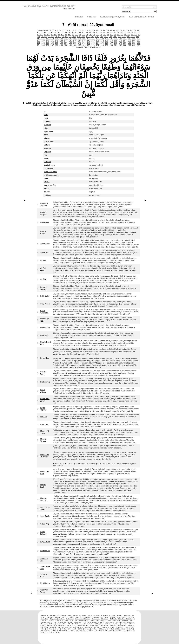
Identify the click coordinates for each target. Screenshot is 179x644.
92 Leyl (57, 629)
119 (57, 39)
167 (66, 43)
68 (66, 35)
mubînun (47, 195)
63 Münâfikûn (89, 624)
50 (108, 32)
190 (66, 45)
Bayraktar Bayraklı (44, 288)
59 (139, 32)
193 (80, 45)
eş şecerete (48, 132)
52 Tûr (85, 622)
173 (93, 43)
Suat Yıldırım (45, 551)
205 (134, 45)
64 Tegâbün (99, 624)
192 (75, 45)
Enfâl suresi (95, 47)
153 (107, 41)
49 (104, 32)
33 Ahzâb (113, 619)
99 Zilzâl (112, 629)
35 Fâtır (129, 619)
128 (98, 39)
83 (118, 35)
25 (124, 30)
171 (84, 43)
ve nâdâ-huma (49, 165)
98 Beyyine (103, 629)
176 (107, 43)
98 (67, 37)
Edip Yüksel (45, 335)
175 (102, 43)
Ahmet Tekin (45, 244)
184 (39, 45)
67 (63, 35)
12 (80, 30)
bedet (46, 135)
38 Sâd (57, 621)
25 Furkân (45, 619)
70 (73, 35)
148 (84, 41)
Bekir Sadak (45, 296)
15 (90, 30)
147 (80, 41)
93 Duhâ (65, 629)
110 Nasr (118, 631)
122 (70, 39)
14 (87, 30)
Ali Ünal (43, 279)
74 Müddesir (94, 626)
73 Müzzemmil (83, 626)
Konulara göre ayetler (113, 17)
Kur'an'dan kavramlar (142, 17)
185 (43, 45)
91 (42, 37)
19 (104, 30)
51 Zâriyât (78, 622)
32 (45, 32)
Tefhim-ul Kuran (43, 575)
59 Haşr (52, 624)
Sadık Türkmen (43, 533)
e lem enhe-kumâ (51, 172)
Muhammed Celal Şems (44, 456)
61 (42, 35)
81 (111, 35)
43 (84, 32)
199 (107, 45)
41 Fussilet (83, 621)
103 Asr (54, 631)
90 (39, 37)
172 (89, 43)
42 (80, 32)
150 (93, 41)
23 (117, 30)
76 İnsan (113, 626)
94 (53, 37)
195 (89, 45)
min (45, 155)
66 (59, 35)
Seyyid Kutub (45, 542)
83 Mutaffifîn (79, 627)
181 (129, 43)
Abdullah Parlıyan (43, 213)
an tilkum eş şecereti (52, 175)
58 (136, 32)
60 (38, 35)
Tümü (87, 47)
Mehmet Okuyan (43, 440)
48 (101, 32)
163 (48, 43)
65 (56, 35)
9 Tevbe (104, 615)
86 (129, 35)
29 (138, 30)
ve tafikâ (47, 145)
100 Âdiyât (120, 629)
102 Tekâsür (45, 631)
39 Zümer (65, 621)
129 (102, 39)
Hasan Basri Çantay (45, 400)
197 (98, 45)
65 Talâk (108, 624)
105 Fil (72, 631)
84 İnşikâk (89, 627)
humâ (46, 118)
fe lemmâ (47, 125)
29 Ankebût (79, 619)
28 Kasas (70, 619)
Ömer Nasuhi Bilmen (45, 508)
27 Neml (62, 619)
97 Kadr (94, 629)
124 (80, 39)
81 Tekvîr (61, 627)
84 (122, 35)
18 (101, 30)
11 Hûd (120, 615)
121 (66, 39)
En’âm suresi (43, 30)
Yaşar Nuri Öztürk (44, 591)
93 (49, 37)
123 (75, 39)
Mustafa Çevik (43, 486)
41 (77, 32)
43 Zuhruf (100, 621)
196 (93, 45)
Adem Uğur (45, 222)
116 (43, 39)
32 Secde (105, 619)
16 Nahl (65, 617)
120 (61, 39)
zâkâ (46, 128)
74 (87, 35)
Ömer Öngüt (45, 516)
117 (48, 39)
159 (134, 41)
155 (116, 41)
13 (83, 30)
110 (120, 37)
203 (125, 45)
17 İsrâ (72, 617)
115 (39, 39)
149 (89, 41)
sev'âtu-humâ (49, 142)
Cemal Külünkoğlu (44, 312)
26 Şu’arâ (53, 619)
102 (83, 37)
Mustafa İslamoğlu (43, 499)
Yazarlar (92, 17)
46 (94, 32)
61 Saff (71, 624)
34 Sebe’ (122, 619)
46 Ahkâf (125, 621)
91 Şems (50, 629)
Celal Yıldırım (45, 304)
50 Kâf (70, 622)
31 (42, 32)
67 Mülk (124, 624)
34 (52, 32)
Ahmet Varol (45, 253)
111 (124, 37)
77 (97, 35)
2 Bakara (52, 615)
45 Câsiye (117, 621)
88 (136, 35)
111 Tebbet (127, 631)
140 (48, 41)
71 (77, 35)
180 (125, 43)
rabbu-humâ (49, 168)
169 (75, 43)
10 (73, 30)
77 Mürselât (122, 626)
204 (129, 45)
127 (93, 39)
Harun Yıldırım (43, 391)
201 (116, 45)
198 (102, 45)
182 (134, 43)
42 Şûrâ (92, 621)
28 (135, 30)
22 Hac (113, 617)
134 (125, 39)
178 (116, 43)
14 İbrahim (50, 617)
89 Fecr (128, 627)
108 (110, 37)
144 (66, 41)
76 (94, 35)
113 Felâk (49, 632)
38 (66, 32)
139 (43, 41)
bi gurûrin (48, 121)
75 (91, 35)
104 (92, 37)
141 (52, 41)
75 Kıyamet (104, 626)
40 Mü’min (74, 621)
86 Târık (105, 627)
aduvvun (47, 192)
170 (80, 43)
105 (97, 37)
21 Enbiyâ (105, 617)
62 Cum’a (79, 624)
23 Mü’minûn (122, 617)
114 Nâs (58, 632)
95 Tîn (81, 629)
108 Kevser (99, 631)
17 (97, 30)
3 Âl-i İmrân (61, 615)
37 (63, 32)
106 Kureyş (80, 631)
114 (138, 37)
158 (129, 41)
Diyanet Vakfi (45, 327)
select (155, 7)
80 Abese (53, 627)
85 (125, 35)
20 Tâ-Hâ (96, 617)
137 (138, 39)
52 (115, 32)
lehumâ (47, 138)
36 (59, 32)
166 (61, 43)
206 (138, 45)
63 (49, 35)
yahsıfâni (47, 148)
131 (111, 39)
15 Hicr (58, 617)
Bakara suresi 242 (69, 8)
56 (129, 32)
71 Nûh (67, 626)
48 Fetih (54, 622)
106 (101, 37)
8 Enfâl (97, 615)
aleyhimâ (47, 152)
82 (115, 35)
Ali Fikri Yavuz (43, 269)
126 (89, 39)
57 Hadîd (128, 622)
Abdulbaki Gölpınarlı (44, 204)
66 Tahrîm (116, 624)
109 (115, 37)
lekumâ (47, 182)
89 (139, 35)
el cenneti (48, 162)
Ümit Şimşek (45, 583)
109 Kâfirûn (109, 631)
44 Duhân (108, 621)
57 (132, 32)
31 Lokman (96, 619)
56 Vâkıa (120, 622)
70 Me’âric (59, 626)
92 (46, 37)
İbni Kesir (44, 417)
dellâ (46, 115)
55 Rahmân (111, 622)
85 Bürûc (97, 627)
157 (125, 41)
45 (91, 32)
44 (87, 32)
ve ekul (47, 178)
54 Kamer (101, 622)
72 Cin (74, 626)
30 (38, 32)
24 (121, 30)
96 (60, 37)
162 (43, 43)
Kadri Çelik (44, 424)
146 (75, 41)
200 (111, 45)
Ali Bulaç (44, 260)
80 (108, 35)
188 (57, 45)
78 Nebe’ (131, 626)
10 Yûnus (112, 615)
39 (70, 32)
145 (70, 41)
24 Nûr (130, 617)
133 (120, 39)
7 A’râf (90, 615)
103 (88, 37)
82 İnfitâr (70, 627)
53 (118, 32)
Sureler (79, 17)
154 (111, 41)
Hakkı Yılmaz (45, 382)
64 (52, 35)
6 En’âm (83, 615)
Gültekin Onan (43, 373)
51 (111, 32)
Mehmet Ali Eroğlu (44, 432)
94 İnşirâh (73, 629)
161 (39, 43)
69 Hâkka (50, 626)
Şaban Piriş (45, 524)
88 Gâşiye (120, 627)
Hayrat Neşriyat (43, 409)
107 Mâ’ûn (89, 631)
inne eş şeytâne (50, 185)
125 (84, 39)
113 (133, 37)
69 (70, 35)
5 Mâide (76, 615)
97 (63, 37)
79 (104, 35)
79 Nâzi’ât (45, 627)
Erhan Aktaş (45, 358)
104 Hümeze (63, 631)
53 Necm (93, 622)
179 (120, 43)
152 (102, 41)
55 (125, 32)
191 (70, 45)
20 (108, 30)
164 (52, 43)
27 (131, 30)
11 (76, 30)
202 (120, 45)
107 (106, 37)
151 (98, 41)
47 (97, 32)
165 (57, 43)
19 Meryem (87, 617)
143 (61, 41)
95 (56, 37)
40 (73, 32)
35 (56, 32)
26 (128, 30)
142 (57, 41)
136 (134, 39)
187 (52, 45)
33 (49, 32)
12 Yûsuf (127, 615)
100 (74, 37)
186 (48, 45)
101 (79, 37)
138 (39, 41)
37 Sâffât (50, 621)
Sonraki (80, 47)
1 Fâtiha (44, 615)
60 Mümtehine (62, 624)
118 (52, 39)
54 (122, 32)
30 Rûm (87, 619)
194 (84, 45)
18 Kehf (79, 617)
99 (70, 37)
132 (116, 39)
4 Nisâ (69, 615)
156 (120, 41)
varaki (46, 158)
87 (132, 35)
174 (98, 43)
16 (94, 30)
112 (129, 37)
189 (61, 45)
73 (84, 35)
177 (111, 43)
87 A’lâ (112, 627)
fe (45, 111)
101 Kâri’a (129, 629)
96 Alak (87, 629)
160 (138, 41)
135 (129, 39)
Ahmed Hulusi (43, 232)
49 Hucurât (62, 622)
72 (80, 35)
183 (138, 43)
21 (111, 30)
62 (45, 35)
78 (101, 35)
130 (107, 39)
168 (70, 43)
